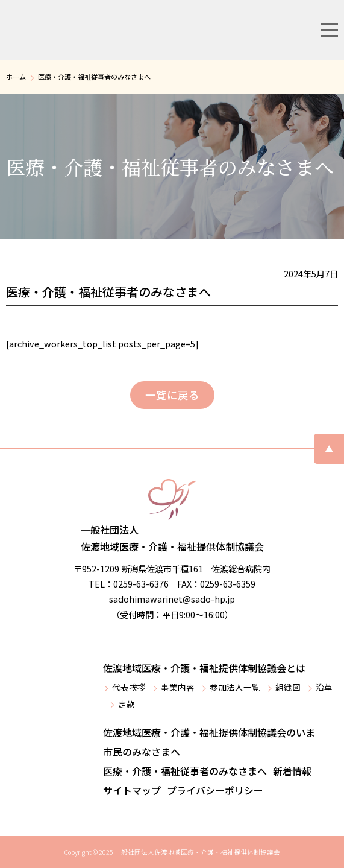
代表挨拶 (129, 687)
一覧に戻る (172, 395)
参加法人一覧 (235, 687)
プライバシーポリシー (215, 790)
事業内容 (178, 687)
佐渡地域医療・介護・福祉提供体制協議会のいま (209, 732)
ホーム (16, 77)
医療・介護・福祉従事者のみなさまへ (185, 771)
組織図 (288, 687)
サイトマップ (132, 790)
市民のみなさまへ (142, 752)
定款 (127, 704)
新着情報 (292, 771)
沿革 (324, 687)
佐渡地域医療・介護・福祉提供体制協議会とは (204, 668)
